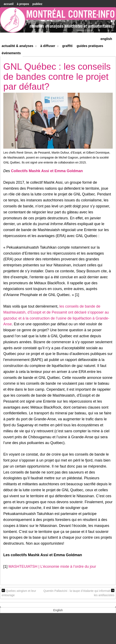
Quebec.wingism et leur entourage (19, 593)
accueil (9, 4)
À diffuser (50, 47)
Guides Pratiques (90, 46)
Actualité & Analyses (19, 47)
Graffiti (67, 46)
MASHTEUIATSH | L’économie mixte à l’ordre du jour (52, 566)
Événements (11, 53)
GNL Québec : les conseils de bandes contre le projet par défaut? (57, 76)
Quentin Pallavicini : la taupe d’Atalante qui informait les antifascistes (79, 593)
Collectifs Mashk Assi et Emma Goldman (47, 171)
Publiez (37, 4)
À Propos (23, 4)
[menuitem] (106, 38)
